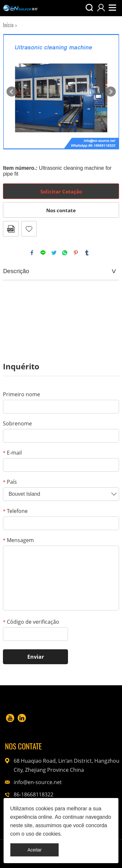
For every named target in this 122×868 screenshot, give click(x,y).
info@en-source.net (38, 782)
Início (8, 25)
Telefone (15, 511)
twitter (54, 253)
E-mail (12, 453)
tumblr (87, 253)
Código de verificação (31, 622)
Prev (12, 92)
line (43, 253)
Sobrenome (17, 423)
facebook (32, 253)
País (10, 482)
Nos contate (61, 210)
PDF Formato (11, 229)
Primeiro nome (21, 394)
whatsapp (65, 253)
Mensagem (18, 540)
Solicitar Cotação (61, 191)
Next (111, 92)
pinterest (76, 253)
